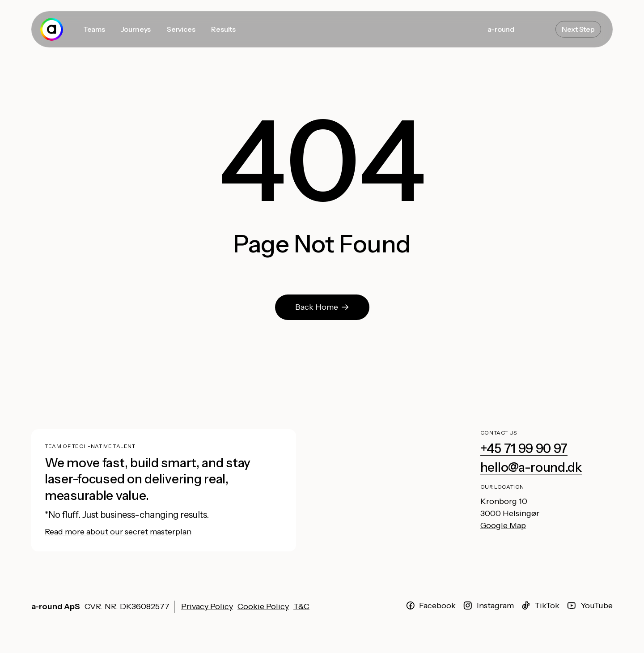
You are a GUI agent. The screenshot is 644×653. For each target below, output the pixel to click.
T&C (301, 606)
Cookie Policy (263, 606)
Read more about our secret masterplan (118, 532)
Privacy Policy (207, 606)
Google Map (503, 525)
